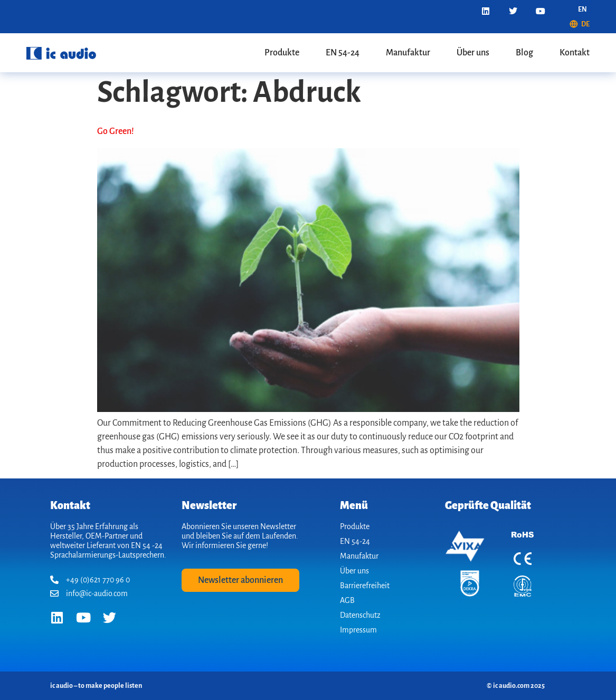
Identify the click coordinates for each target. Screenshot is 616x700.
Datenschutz (360, 615)
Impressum (358, 630)
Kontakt (575, 53)
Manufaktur (408, 53)
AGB (347, 600)
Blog (524, 53)
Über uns (473, 53)
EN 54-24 (343, 53)
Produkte (282, 53)
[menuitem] (582, 9)
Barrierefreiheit (365, 586)
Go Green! (116, 131)
